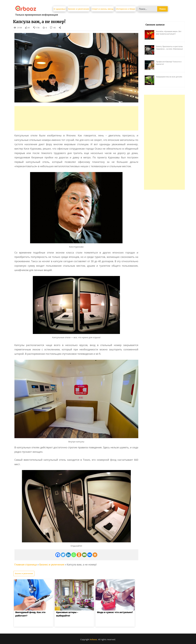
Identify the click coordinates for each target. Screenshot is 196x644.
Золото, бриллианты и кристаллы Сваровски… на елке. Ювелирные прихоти (169, 49)
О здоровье (60, 9)
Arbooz (93, 639)
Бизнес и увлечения (79, 9)
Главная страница (26, 564)
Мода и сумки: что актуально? (115, 612)
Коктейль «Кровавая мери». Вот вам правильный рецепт (169, 33)
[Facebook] (58, 555)
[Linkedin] (68, 555)
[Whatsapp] (74, 555)
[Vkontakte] (90, 555)
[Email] (84, 555)
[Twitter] (63, 555)
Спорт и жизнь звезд (102, 9)
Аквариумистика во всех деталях (169, 77)
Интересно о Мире (126, 9)
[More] (95, 555)
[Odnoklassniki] (79, 555)
